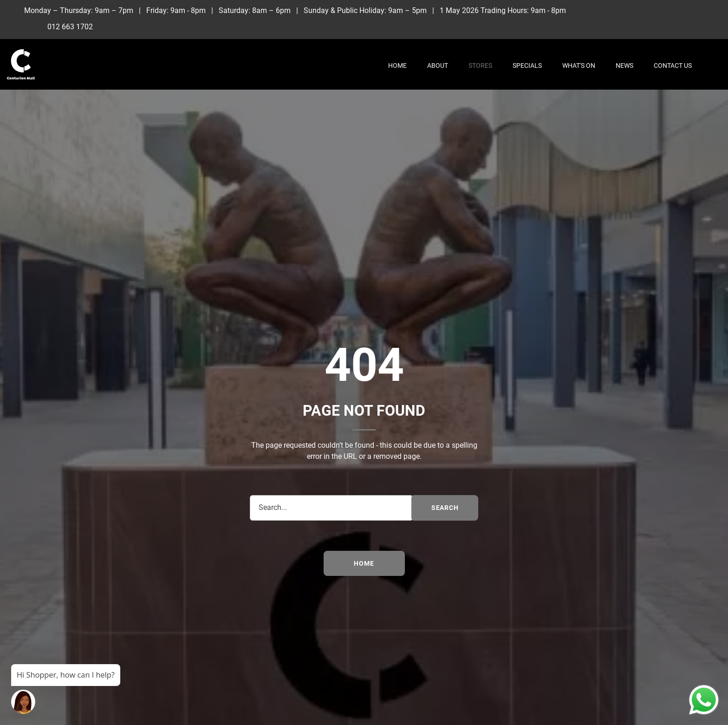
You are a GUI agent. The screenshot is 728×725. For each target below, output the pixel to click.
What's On (579, 65)
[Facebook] (667, 10)
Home (397, 65)
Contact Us (673, 65)
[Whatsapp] (686, 26)
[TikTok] (705, 10)
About (438, 65)
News (624, 65)
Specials (527, 65)
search (445, 508)
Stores (480, 65)
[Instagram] (686, 10)
